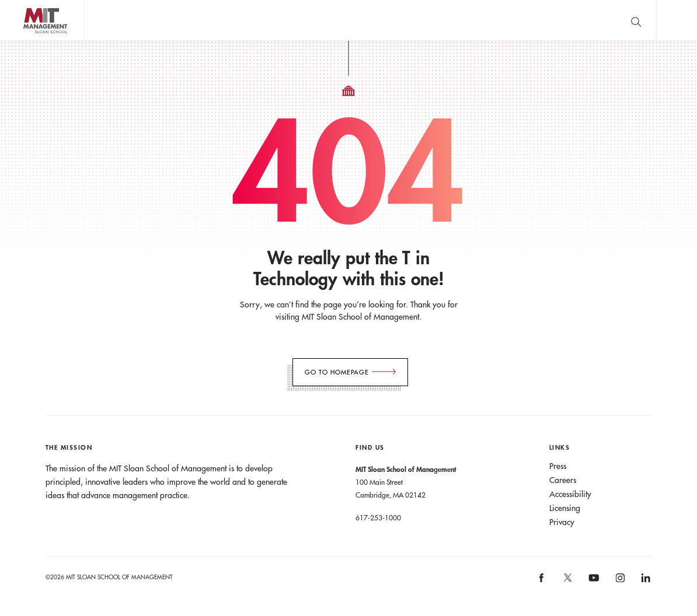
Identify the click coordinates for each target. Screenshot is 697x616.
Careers (563, 480)
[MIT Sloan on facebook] (542, 582)
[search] (636, 20)
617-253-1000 (378, 517)
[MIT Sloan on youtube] (592, 584)
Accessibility (570, 494)
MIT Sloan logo (30, 41)
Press (558, 466)
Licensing (565, 508)
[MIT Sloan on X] (567, 582)
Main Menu (677, 20)
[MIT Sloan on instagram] (619, 582)
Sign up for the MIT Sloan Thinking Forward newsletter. (381, 20)
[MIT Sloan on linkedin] (645, 582)
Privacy (562, 522)
